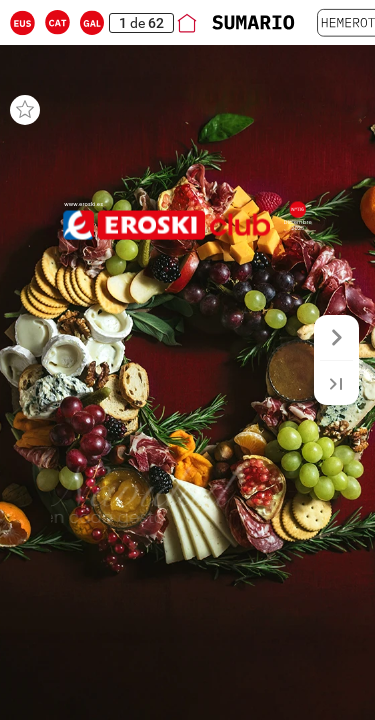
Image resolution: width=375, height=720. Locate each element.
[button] (22, 22)
